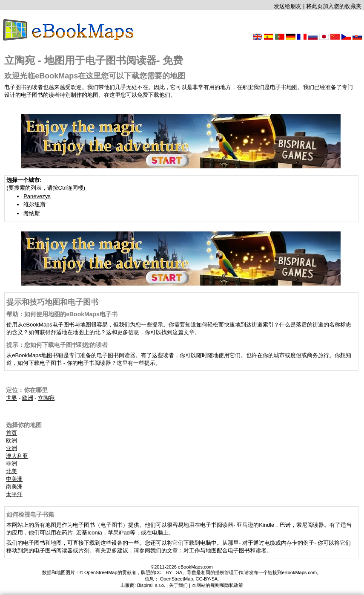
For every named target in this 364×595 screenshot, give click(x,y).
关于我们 (178, 585)
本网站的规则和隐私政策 (217, 585)
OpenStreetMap (177, 579)
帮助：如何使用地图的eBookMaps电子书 (62, 314)
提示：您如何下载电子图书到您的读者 (57, 345)
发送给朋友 (288, 6)
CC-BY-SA (207, 579)
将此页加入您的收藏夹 (334, 6)
